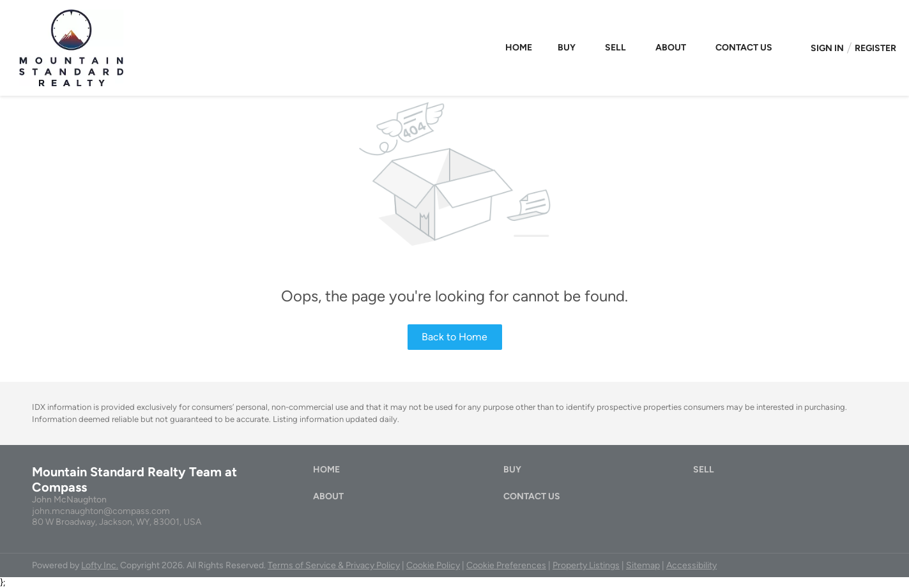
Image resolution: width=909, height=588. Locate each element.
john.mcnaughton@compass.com (101, 511)
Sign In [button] (827, 48)
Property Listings (586, 565)
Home (519, 48)
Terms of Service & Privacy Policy (334, 565)
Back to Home (454, 337)
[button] (330, 473)
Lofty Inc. (100, 565)
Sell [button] (615, 48)
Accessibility (691, 565)
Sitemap (643, 565)
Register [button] (875, 48)
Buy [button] (567, 48)
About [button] (671, 48)
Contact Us (744, 48)
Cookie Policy (433, 565)
